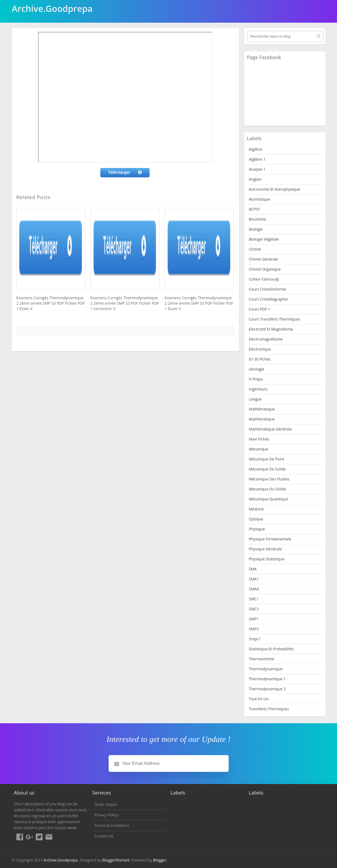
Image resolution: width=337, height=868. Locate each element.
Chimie (255, 249)
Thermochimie (262, 659)
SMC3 (254, 609)
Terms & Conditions (112, 825)
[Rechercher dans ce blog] (285, 36)
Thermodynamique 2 (267, 689)
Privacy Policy (106, 815)
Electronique (260, 349)
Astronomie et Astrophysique (275, 189)
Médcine (256, 509)
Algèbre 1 (257, 159)
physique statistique (267, 559)
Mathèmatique (262, 419)
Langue (255, 399)
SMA (253, 569)
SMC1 (254, 599)
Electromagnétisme (266, 339)
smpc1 (255, 639)
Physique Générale (265, 549)
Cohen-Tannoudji (264, 279)
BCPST (255, 209)
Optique (256, 519)
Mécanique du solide (268, 489)
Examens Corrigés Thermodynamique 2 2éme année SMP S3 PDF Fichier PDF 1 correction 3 (125, 303)
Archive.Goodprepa (61, 860)
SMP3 (254, 629)
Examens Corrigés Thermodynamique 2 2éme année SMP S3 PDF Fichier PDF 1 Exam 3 (199, 303)
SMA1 (254, 579)
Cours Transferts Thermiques (275, 319)
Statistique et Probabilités (271, 649)
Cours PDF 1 (260, 309)
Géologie (257, 369)
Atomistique (260, 199)
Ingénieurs (258, 389)
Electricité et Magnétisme (271, 329)
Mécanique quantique (268, 499)
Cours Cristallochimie (268, 289)
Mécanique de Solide (267, 469)
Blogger (160, 860)
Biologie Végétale (264, 239)
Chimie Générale (263, 259)
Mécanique (259, 449)
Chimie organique (265, 269)
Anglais (255, 179)
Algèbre (256, 149)
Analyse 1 (257, 169)
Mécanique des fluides (269, 479)
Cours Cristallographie (268, 299)
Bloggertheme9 (116, 860)
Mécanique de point (267, 459)
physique (257, 529)
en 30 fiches (260, 359)
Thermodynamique (266, 669)
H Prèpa (256, 379)
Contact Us (104, 836)
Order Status (106, 804)
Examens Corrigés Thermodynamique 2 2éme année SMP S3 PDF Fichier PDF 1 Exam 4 (50, 303)
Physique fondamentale (270, 539)
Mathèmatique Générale (270, 429)
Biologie (256, 229)
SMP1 (254, 619)
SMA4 (254, 589)
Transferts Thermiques (269, 709)
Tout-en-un (259, 699)
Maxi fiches (259, 439)
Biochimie (258, 219)
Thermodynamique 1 (267, 679)
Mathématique (262, 409)
